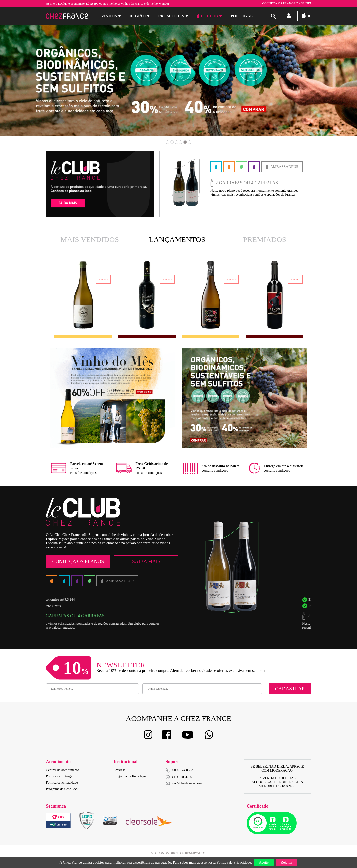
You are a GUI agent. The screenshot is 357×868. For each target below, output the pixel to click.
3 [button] (176, 142)
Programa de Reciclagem (131, 776)
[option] (178, 81)
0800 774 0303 (183, 770)
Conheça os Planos (78, 561)
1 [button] (167, 142)
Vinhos (109, 16)
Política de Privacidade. (234, 862)
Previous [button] (33, 88)
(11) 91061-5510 (181, 777)
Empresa (120, 770)
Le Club (207, 16)
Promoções (171, 16)
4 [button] (181, 142)
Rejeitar (286, 862)
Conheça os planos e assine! (287, 3)
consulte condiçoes (83, 473)
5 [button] (185, 142)
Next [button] (324, 88)
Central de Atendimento (62, 770)
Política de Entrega (59, 776)
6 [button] (190, 142)
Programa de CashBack (62, 789)
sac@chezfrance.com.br (186, 783)
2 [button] (172, 142)
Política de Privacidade (62, 783)
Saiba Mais (146, 561)
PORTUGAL (242, 16)
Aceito (264, 862)
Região (137, 16)
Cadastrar (290, 689)
